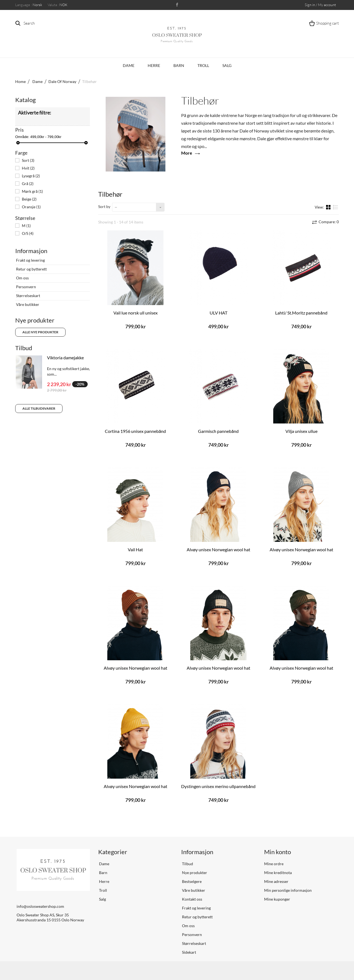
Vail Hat (135, 549)
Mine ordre (274, 864)
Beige (29, 199)
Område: (22, 137)
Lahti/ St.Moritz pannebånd (301, 313)
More (187, 153)
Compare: (328, 222)
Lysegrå (31, 176)
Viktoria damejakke (65, 358)
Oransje (31, 207)
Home (20, 81)
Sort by (104, 206)
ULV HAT (218, 313)
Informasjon (31, 251)
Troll (203, 65)
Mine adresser (276, 881)
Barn (179, 65)
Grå (28, 184)
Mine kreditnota (278, 873)
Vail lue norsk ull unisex (136, 313)
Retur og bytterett (31, 269)
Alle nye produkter (40, 332)
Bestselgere (191, 881)
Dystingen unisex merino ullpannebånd (218, 786)
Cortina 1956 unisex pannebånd (135, 431)
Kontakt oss (192, 899)
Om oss (22, 278)
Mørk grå (32, 191)
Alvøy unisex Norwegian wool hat (218, 549)
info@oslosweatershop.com (40, 906)
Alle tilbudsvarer (39, 408)
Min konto (278, 852)
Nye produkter (35, 320)
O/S (28, 233)
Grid (329, 207)
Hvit (28, 168)
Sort (28, 160)
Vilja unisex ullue (301, 431)
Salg (227, 65)
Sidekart (189, 952)
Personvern (26, 287)
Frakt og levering (30, 260)
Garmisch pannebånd (218, 431)
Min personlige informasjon (288, 890)
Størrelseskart (28, 296)
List (336, 207)
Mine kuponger (277, 899)
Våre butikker (27, 304)
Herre (154, 65)
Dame (129, 65)
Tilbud (24, 348)
